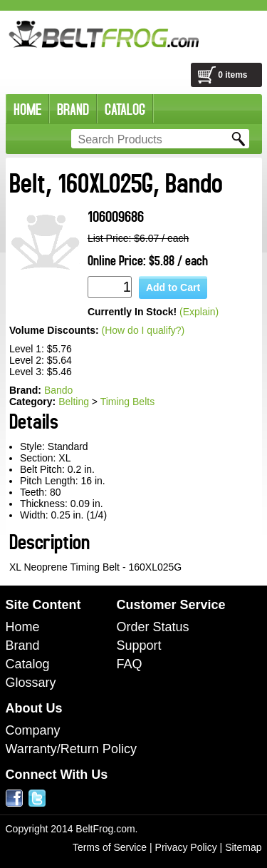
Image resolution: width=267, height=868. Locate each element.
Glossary (31, 683)
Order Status (153, 627)
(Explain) (199, 312)
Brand (23, 645)
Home (23, 627)
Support (139, 645)
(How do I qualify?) (143, 330)
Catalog (28, 664)
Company (33, 730)
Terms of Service (110, 847)
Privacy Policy (186, 847)
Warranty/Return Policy (71, 749)
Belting (74, 402)
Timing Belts (128, 402)
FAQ (130, 664)
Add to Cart (173, 287)
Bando (58, 390)
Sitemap (243, 847)
